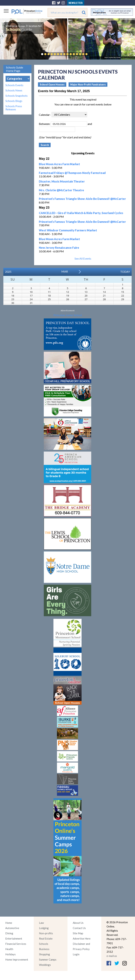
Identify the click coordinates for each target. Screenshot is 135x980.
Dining (9, 933)
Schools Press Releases (14, 108)
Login (76, 954)
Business (44, 949)
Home (9, 923)
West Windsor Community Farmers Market (68, 230)
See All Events (83, 258)
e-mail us (112, 956)
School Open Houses (52, 85)
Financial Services (16, 944)
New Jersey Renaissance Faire (59, 248)
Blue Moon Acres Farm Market (59, 164)
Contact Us (79, 928)
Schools (44, 944)
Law (41, 923)
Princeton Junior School (68, 315)
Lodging (44, 928)
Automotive (12, 928)
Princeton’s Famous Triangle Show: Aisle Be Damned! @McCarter (82, 199)
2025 (8, 272)
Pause (92, 54)
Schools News (14, 90)
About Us (78, 923)
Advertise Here (82, 938)
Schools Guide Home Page (15, 69)
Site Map (78, 933)
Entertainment (14, 938)
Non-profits (46, 933)
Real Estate (46, 938)
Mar (65, 271)
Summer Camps (48, 960)
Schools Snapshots (17, 96)
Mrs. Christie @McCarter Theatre (61, 190)
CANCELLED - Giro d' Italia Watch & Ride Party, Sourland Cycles (81, 213)
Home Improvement (17, 960)
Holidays (10, 954)
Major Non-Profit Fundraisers (88, 85)
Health (9, 949)
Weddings (45, 965)
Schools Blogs (14, 101)
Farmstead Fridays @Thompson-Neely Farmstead (72, 173)
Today (125, 272)
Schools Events (14, 85)
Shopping (44, 954)
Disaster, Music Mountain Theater (62, 181)
